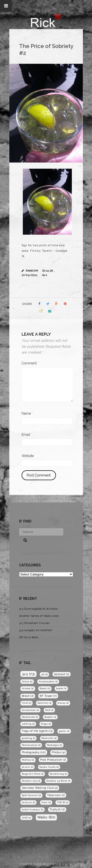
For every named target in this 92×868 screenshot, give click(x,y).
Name (27, 413)
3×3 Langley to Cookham (36, 630)
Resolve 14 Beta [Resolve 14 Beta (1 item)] (58, 781)
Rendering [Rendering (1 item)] (59, 774)
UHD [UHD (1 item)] (26, 818)
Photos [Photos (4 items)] (59, 752)
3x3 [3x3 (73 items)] (28, 674)
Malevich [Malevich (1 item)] (49, 738)
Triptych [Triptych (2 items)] (57, 809)
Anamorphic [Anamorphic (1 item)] (48, 681)
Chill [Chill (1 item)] (27, 703)
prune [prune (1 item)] (28, 767)
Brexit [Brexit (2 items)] (28, 696)
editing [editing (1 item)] (28, 724)
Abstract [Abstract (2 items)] (62, 674)
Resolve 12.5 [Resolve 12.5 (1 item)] (31, 781)
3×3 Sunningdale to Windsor (39, 609)
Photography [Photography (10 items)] (34, 752)
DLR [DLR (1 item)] (49, 710)
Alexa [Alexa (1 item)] (27, 681)
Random (32, 271)
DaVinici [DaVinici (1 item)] (45, 703)
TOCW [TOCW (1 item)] (63, 802)
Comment (30, 363)
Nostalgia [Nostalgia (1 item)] (55, 745)
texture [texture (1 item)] (29, 802)
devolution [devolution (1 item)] (30, 710)
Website (28, 456)
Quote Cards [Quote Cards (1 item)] (49, 767)
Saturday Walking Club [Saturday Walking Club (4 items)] (40, 788)
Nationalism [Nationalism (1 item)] (31, 745)
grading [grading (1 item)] (29, 738)
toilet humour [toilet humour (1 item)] (33, 810)
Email (27, 435)
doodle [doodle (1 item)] (50, 717)
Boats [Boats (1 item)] (45, 688)
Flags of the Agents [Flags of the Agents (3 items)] (37, 731)
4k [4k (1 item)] (44, 674)
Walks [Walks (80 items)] (46, 817)
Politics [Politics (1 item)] (28, 760)
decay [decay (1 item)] (63, 703)
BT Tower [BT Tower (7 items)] (48, 696)
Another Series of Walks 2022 (39, 616)
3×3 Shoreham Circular (35, 623)
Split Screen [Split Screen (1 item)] (31, 795)
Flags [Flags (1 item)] (46, 724)
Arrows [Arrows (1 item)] (28, 688)
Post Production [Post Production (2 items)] (53, 760)
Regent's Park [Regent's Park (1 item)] (33, 774)
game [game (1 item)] (64, 731)
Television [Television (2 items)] (56, 795)
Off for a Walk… (29, 637)
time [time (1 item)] (46, 802)
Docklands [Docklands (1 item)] (30, 717)
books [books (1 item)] (61, 688)
